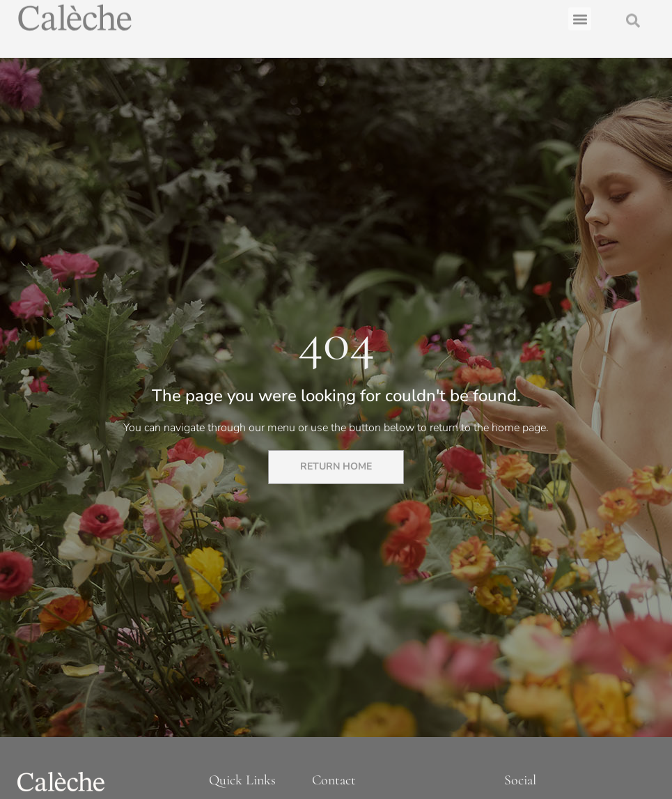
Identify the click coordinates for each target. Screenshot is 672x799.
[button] (580, 16)
